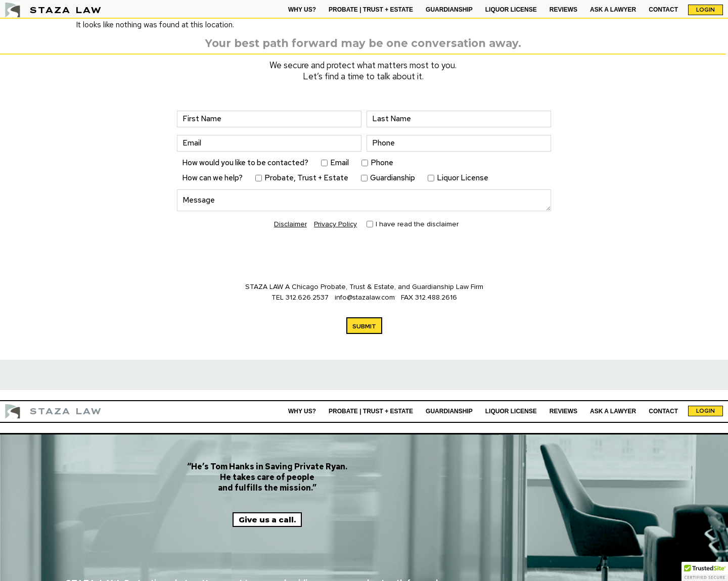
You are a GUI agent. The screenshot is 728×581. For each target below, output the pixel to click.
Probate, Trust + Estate (306, 178)
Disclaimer (290, 224)
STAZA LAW (65, 10)
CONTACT (663, 10)
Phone (382, 163)
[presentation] (254, 257)
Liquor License (463, 178)
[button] (705, 571)
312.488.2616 (436, 297)
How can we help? (212, 178)
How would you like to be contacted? (245, 163)
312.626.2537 (307, 297)
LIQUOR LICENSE (511, 10)
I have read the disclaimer (417, 224)
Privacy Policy (335, 224)
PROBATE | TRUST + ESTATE (371, 10)
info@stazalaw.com (366, 297)
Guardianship (393, 178)
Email (339, 163)
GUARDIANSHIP (449, 10)
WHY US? (302, 10)
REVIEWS (563, 10)
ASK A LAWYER (613, 10)
